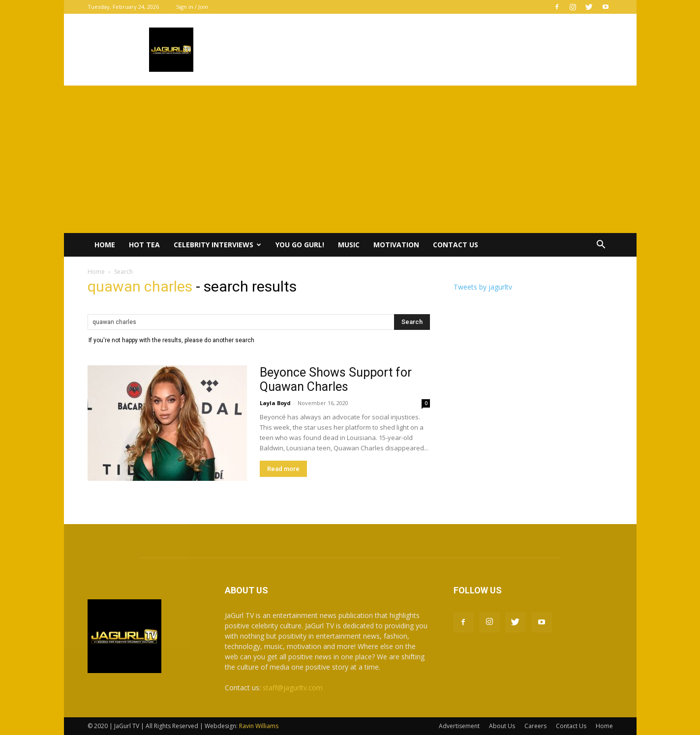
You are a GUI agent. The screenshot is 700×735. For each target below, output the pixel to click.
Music (349, 245)
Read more (283, 469)
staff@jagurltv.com (293, 688)
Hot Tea (144, 245)
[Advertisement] (350, 159)
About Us (502, 726)
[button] (601, 246)
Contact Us (456, 245)
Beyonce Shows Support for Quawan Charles (336, 380)
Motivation (396, 245)
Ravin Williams (259, 726)
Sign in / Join (192, 7)
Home (105, 245)
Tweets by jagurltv (483, 287)
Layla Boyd (275, 403)
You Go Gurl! (300, 245)
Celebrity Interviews (217, 245)
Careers (535, 726)
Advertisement (459, 726)
